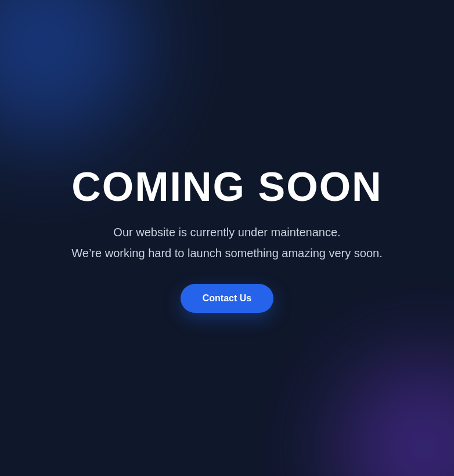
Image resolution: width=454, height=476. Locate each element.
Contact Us (227, 298)
